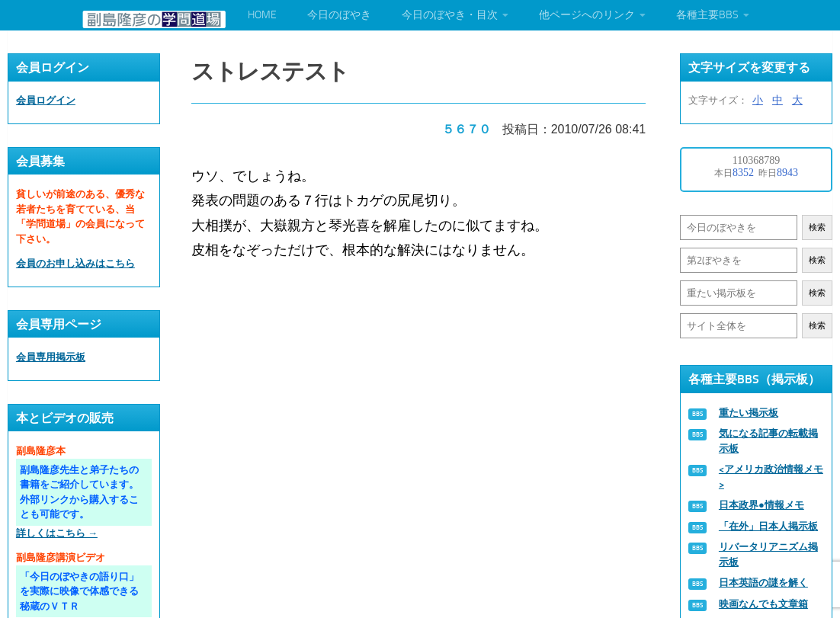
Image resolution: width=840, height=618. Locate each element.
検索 (817, 227)
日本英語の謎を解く (763, 583)
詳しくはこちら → (57, 533)
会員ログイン (46, 100)
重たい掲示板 (749, 413)
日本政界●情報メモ (761, 505)
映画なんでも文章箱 (763, 604)
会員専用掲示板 (51, 357)
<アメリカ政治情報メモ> (771, 477)
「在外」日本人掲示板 (768, 526)
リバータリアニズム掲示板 (768, 554)
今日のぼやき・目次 (450, 15)
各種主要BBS (707, 15)
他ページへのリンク (587, 15)
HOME (262, 15)
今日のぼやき (339, 15)
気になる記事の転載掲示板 (768, 441)
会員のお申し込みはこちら (75, 263)
